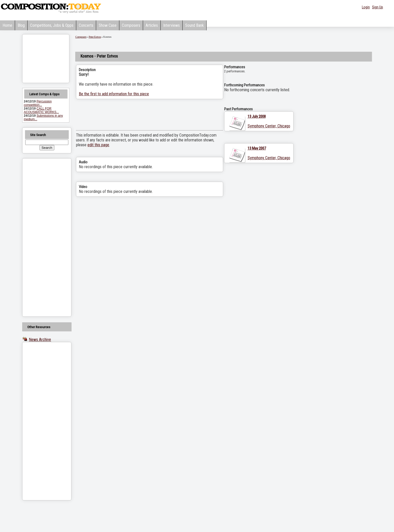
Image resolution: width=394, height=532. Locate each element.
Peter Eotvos (95, 37)
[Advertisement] (40, 237)
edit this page (98, 145)
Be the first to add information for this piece (114, 94)
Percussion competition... (38, 103)
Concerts (86, 25)
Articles (152, 25)
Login (366, 7)
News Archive (40, 340)
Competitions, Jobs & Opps (52, 25)
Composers (131, 25)
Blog (21, 25)
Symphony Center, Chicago (269, 126)
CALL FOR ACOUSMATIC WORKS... (41, 110)
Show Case (108, 25)
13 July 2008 (257, 116)
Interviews (171, 25)
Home (7, 25)
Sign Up (378, 7)
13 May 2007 (257, 148)
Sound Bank (194, 25)
